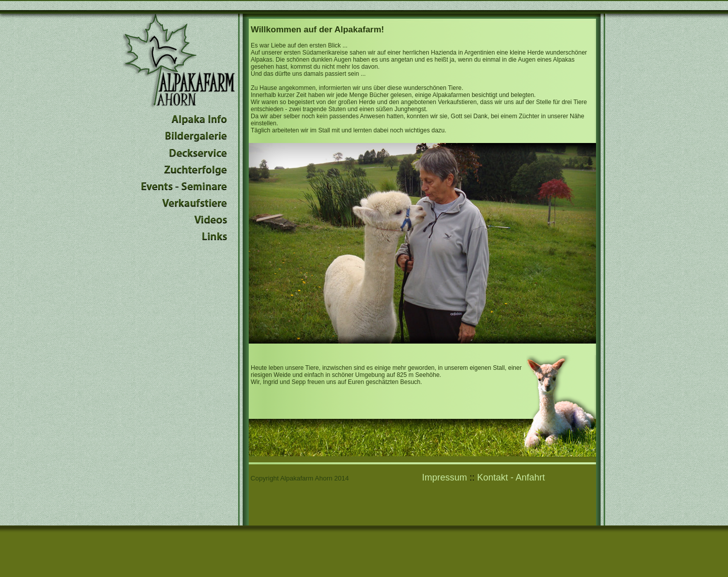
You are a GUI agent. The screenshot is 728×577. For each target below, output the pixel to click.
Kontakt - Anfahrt (511, 477)
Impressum (445, 477)
